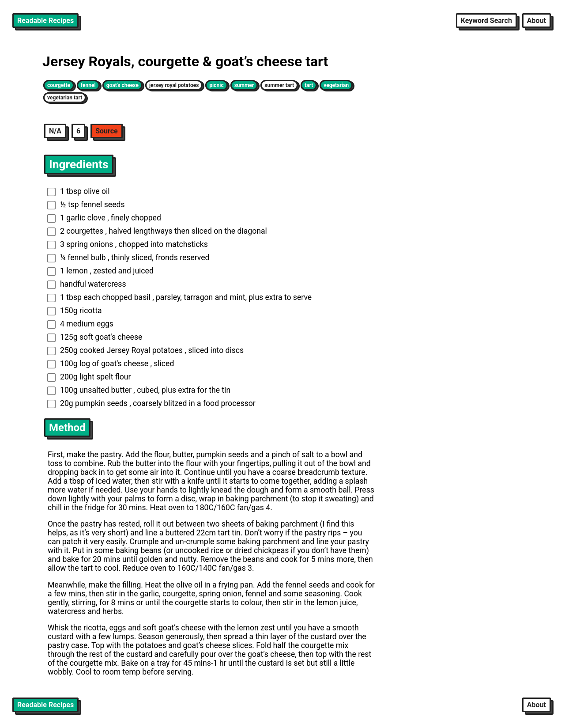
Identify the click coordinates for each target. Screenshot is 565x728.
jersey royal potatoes (174, 85)
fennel (88, 85)
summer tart (279, 85)
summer (244, 85)
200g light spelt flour (89, 377)
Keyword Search (486, 21)
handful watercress (87, 284)
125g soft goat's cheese (95, 337)
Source (107, 131)
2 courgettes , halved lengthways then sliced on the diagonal (157, 231)
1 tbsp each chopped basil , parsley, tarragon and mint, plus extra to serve (179, 297)
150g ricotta (75, 311)
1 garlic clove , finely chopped (104, 218)
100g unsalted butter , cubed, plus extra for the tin (139, 390)
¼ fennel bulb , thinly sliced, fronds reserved (128, 258)
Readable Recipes (45, 21)
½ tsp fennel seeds (86, 205)
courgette (59, 85)
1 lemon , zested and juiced (100, 271)
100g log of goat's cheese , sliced (111, 364)
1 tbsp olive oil (79, 191)
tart (309, 85)
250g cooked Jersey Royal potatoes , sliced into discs (145, 350)
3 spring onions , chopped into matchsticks (128, 244)
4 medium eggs (80, 324)
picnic (216, 85)
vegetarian (336, 85)
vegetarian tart (65, 98)
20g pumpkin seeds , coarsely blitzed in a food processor (151, 403)
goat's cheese (122, 85)
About (537, 21)
